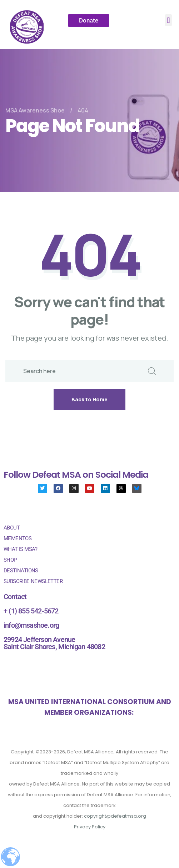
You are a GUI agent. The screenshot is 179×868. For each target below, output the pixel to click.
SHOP (10, 560)
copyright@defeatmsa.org (115, 816)
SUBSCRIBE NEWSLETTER (33, 581)
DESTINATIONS (21, 571)
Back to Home (89, 399)
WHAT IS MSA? (21, 549)
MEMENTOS (18, 538)
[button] (168, 20)
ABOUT (12, 528)
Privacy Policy (90, 827)
